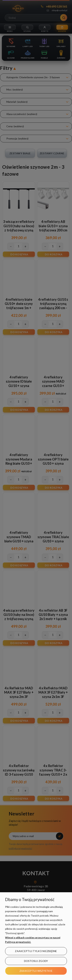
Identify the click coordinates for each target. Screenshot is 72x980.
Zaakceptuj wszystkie (36, 971)
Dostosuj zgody (36, 961)
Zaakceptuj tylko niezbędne (36, 951)
